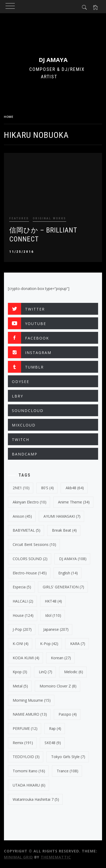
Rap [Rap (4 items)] (55, 728)
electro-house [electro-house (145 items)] (30, 573)
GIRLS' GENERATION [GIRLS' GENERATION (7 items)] (63, 587)
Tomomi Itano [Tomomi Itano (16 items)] (29, 771)
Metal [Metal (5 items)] (20, 686)
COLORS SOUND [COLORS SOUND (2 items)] (30, 559)
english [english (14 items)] (68, 573)
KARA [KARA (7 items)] (78, 644)
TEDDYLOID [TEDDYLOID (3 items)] (26, 757)
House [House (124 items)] (23, 615)
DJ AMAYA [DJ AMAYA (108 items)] (73, 559)
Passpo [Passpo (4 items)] (68, 714)
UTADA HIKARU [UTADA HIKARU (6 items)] (29, 785)
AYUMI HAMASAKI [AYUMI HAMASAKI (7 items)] (62, 516)
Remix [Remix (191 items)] (23, 743)
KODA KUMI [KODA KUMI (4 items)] (26, 658)
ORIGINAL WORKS (49, 218)
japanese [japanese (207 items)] (56, 629)
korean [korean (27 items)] (61, 658)
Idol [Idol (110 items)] (53, 615)
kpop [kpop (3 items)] (20, 672)
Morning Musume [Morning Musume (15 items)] (32, 700)
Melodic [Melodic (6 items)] (74, 672)
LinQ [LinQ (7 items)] (45, 672)
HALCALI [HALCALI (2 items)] (23, 601)
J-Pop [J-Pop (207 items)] (22, 629)
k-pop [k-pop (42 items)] (49, 644)
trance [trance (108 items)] (68, 771)
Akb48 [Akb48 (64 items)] (75, 488)
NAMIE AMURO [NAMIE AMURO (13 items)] (30, 714)
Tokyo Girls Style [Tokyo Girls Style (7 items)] (68, 757)
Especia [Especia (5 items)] (22, 587)
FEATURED (19, 218)
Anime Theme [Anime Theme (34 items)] (74, 502)
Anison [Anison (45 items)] (22, 516)
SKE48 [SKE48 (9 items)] (53, 743)
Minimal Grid (18, 857)
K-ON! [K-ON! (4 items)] (21, 644)
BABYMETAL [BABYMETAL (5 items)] (27, 530)
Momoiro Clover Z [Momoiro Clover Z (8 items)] (58, 686)
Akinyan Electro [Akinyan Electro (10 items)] (30, 502)
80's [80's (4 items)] (47, 488)
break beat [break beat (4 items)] (64, 530)
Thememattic (56, 857)
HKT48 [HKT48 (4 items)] (53, 601)
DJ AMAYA (53, 60)
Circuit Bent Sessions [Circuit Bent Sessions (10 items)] (34, 544)
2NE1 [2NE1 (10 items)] (21, 488)
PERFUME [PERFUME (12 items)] (25, 728)
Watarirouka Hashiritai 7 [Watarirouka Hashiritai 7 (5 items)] (36, 799)
